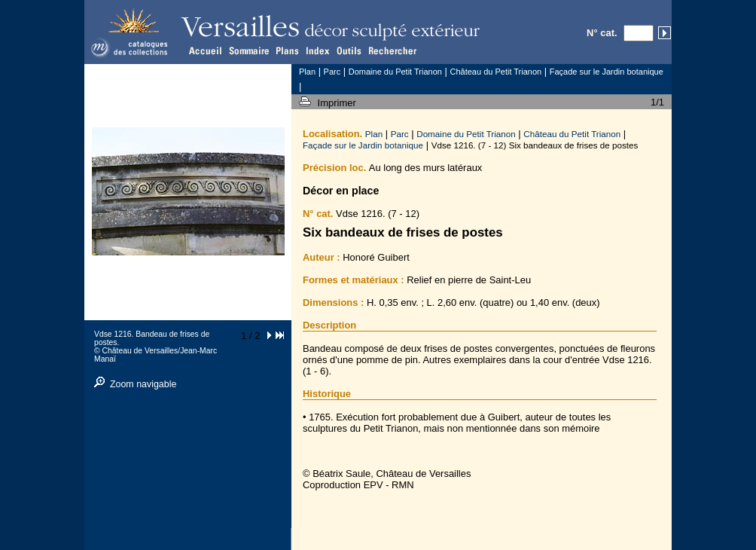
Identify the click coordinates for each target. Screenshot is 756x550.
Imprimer (338, 103)
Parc (400, 134)
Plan (374, 134)
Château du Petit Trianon (572, 134)
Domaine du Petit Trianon (466, 134)
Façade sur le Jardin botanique (363, 145)
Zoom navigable (143, 384)
